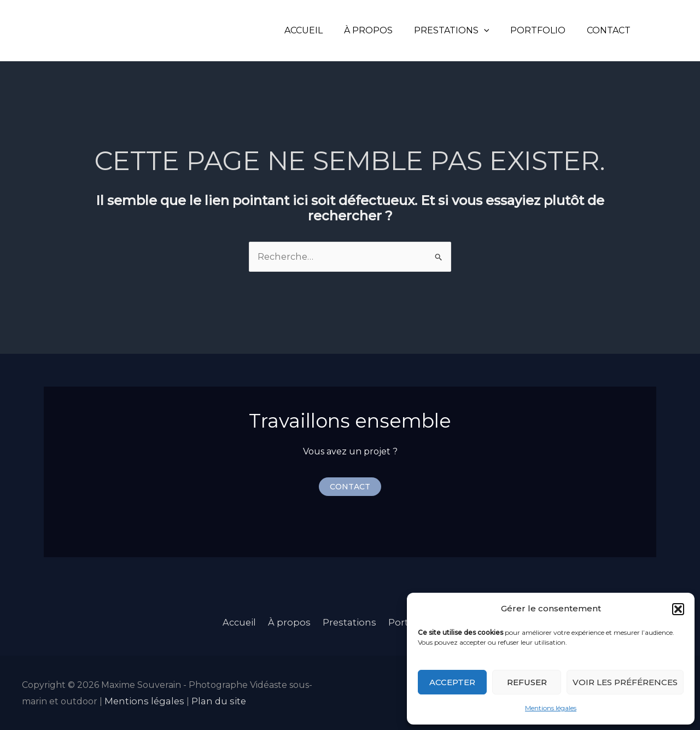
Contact (610, 30)
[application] (493, 30)
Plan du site (211, 700)
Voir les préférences (625, 682)
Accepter (452, 682)
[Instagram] (657, 31)
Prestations (460, 30)
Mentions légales (551, 708)
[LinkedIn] (673, 31)
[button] (678, 609)
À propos (381, 30)
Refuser (527, 682)
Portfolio (543, 30)
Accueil (320, 30)
